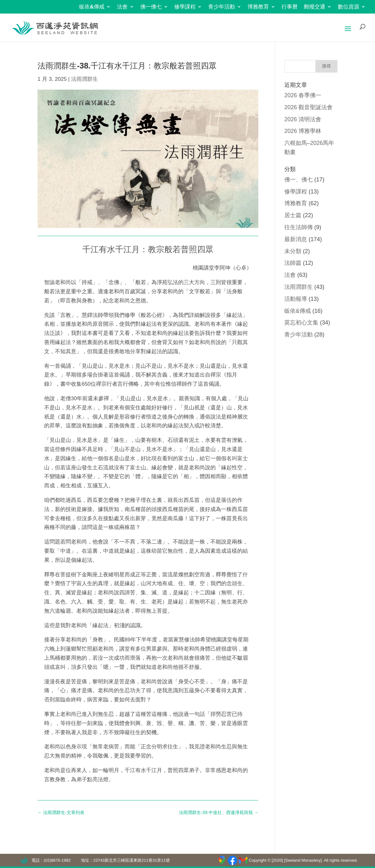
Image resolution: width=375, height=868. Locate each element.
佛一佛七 (151, 7)
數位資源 (349, 7)
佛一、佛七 (299, 180)
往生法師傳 (299, 227)
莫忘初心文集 (302, 323)
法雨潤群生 (84, 79)
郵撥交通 (314, 7)
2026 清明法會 (303, 119)
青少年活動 (222, 7)
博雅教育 (258, 7)
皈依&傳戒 (92, 7)
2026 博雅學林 (303, 131)
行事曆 (290, 7)
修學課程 (185, 7)
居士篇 (293, 215)
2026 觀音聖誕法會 (309, 107)
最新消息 (296, 239)
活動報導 (296, 299)
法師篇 (293, 263)
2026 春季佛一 (303, 95)
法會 (122, 7)
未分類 (293, 251)
